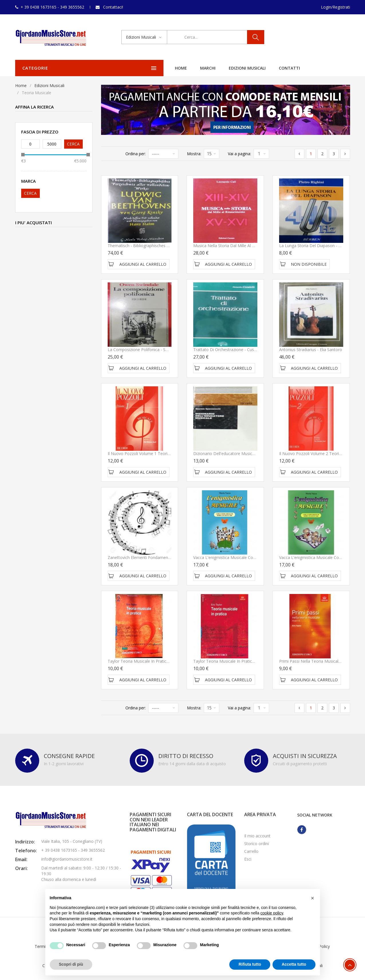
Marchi (131, 68)
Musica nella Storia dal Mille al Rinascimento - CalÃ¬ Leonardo (252, 246)
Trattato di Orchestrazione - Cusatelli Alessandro (239, 350)
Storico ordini (257, 844)
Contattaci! (113, 7)
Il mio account (257, 836)
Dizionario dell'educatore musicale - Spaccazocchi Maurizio (248, 453)
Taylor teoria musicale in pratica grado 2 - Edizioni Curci (160, 661)
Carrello (251, 851)
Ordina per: (136, 154)
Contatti (213, 68)
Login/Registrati (336, 7)
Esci (248, 859)
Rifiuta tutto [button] (250, 964)
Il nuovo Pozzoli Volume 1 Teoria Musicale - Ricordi (156, 453)
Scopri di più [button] (71, 964)
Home (104, 68)
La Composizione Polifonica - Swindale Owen (150, 350)
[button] (313, 898)
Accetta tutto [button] (294, 964)
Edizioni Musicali (170, 68)
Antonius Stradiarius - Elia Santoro (311, 350)
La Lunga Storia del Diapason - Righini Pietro (321, 246)
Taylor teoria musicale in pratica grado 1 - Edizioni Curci (246, 661)
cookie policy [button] (272, 913)
